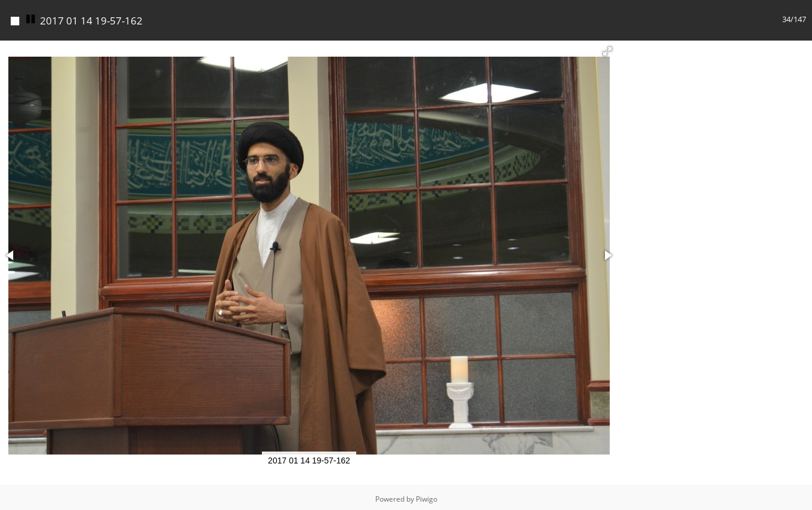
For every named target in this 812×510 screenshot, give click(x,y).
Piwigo (427, 499)
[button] (607, 51)
